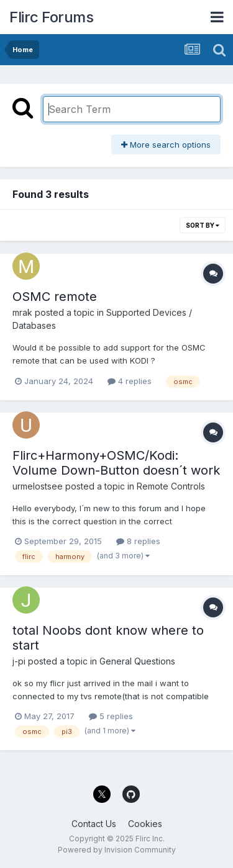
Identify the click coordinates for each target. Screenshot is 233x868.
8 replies (138, 541)
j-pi (19, 661)
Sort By (203, 225)
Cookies (145, 824)
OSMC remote (55, 297)
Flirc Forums (51, 17)
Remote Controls (171, 486)
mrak (22, 312)
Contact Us (94, 824)
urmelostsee (38, 486)
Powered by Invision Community (117, 850)
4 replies (130, 381)
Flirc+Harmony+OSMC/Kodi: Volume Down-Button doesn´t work (116, 463)
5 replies (111, 716)
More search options (166, 145)
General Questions (137, 661)
